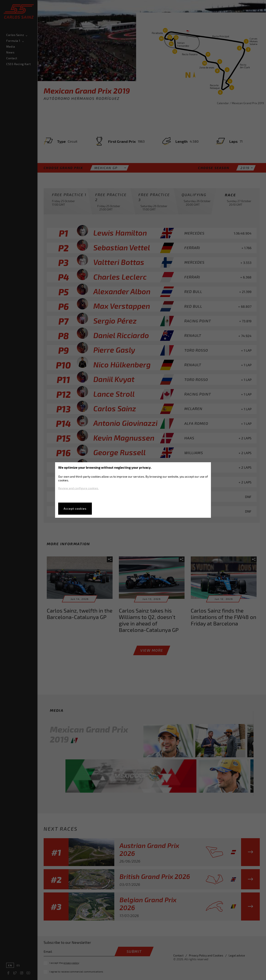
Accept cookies (75, 509)
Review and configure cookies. (78, 488)
